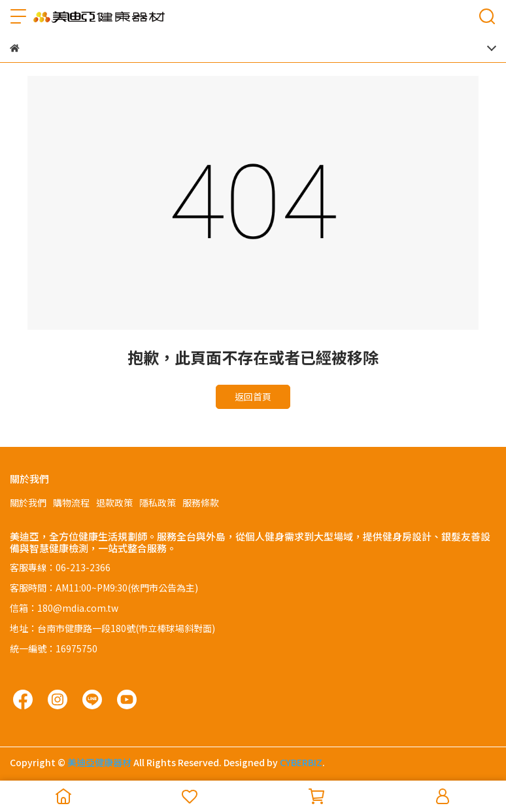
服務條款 (201, 503)
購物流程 (71, 503)
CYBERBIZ (301, 762)
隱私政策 (158, 503)
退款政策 (114, 503)
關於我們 (28, 503)
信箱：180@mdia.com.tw (64, 608)
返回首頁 (253, 397)
